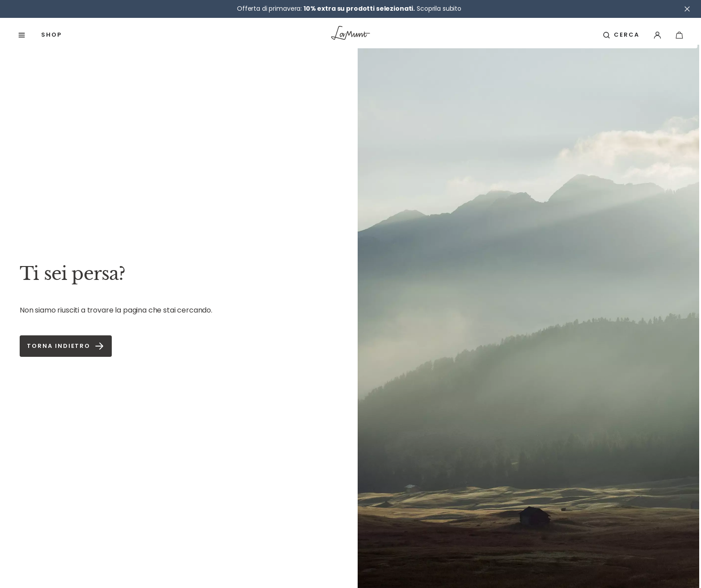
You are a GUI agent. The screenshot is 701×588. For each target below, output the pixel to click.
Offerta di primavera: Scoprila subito (349, 8)
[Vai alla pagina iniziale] (351, 35)
